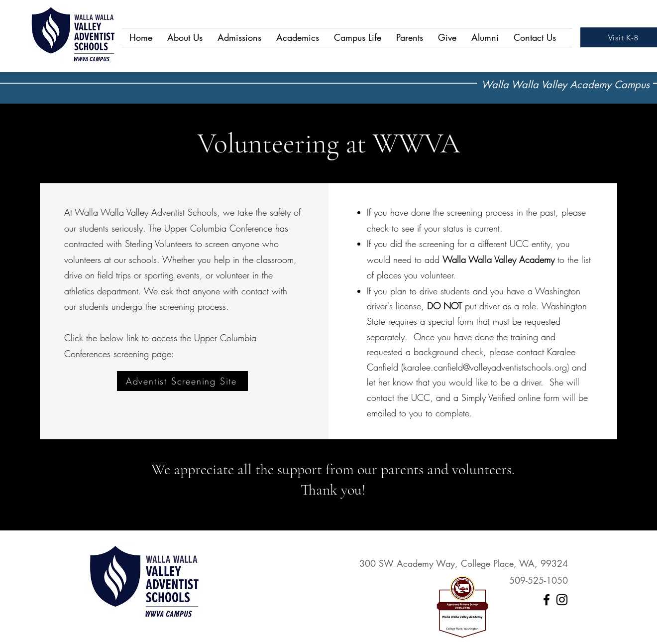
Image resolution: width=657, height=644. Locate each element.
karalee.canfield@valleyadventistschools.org (485, 367)
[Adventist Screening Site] (182, 381)
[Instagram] (562, 600)
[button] (185, 38)
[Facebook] (547, 600)
